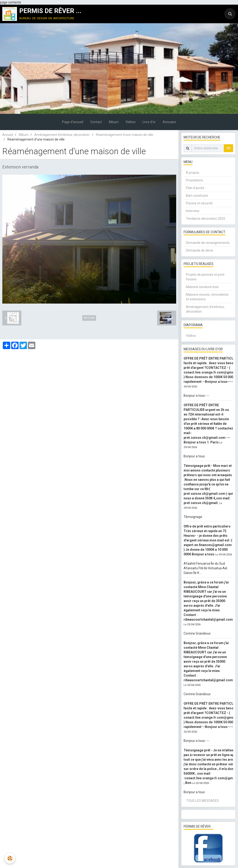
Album (114, 122)
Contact (96, 122)
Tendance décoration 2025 (206, 219)
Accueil (8, 135)
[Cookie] (10, 858)
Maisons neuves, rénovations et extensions (207, 297)
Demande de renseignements (208, 243)
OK (228, 148)
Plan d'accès (195, 188)
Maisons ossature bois (202, 287)
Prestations (194, 180)
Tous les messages (203, 801)
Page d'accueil (73, 122)
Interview (193, 211)
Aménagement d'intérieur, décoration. (62, 135)
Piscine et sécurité (199, 203)
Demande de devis (200, 250)
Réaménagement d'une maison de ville (125, 135)
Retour (89, 318)
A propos (193, 173)
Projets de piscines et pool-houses (206, 277)
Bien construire (197, 196)
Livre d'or (149, 122)
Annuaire (169, 122)
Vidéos (131, 122)
